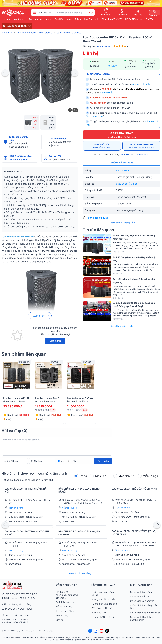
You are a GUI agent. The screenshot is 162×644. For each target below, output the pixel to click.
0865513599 (138, 564)
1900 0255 (126, 154)
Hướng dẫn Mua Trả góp (104, 604)
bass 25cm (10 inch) (127, 184)
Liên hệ (60, 620)
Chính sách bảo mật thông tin (145, 613)
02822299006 (123, 564)
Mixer (78, 19)
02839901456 (83, 564)
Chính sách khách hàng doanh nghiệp (142, 618)
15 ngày (113, 66)
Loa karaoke (19, 19)
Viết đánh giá (55, 342)
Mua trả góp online (141, 146)
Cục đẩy (59, 19)
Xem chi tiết (106, 93)
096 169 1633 (20, 619)
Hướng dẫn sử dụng (97, 218)
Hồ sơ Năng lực (64, 607)
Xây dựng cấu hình (17, 26)
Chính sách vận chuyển (142, 601)
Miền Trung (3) (149, 476)
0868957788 (68, 521)
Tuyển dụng (62, 615)
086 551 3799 (21, 622)
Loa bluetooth (91, 19)
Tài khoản (122, 14)
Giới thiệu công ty (65, 602)
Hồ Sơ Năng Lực (134, 19)
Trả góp (138, 14)
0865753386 (69, 564)
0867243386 (122, 521)
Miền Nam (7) (124, 476)
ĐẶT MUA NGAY (122, 135)
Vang (69, 19)
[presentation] (5, 73)
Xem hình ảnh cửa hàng (20, 512)
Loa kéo (6, 19)
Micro (48, 19)
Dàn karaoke (36, 19)
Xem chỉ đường (16, 508)
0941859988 (15, 564)
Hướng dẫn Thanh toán (103, 599)
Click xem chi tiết (94, 116)
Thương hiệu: (97, 46)
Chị (74, 461)
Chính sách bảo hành (141, 592)
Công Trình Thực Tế (112, 19)
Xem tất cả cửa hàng (80, 573)
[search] (91, 13)
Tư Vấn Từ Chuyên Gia (104, 617)
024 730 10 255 (142, 154)
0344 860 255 (9, 609)
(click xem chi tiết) (140, 84)
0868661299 (31, 521)
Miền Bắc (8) (100, 476)
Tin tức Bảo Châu (65, 611)
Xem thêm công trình (122, 326)
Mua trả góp (102, 146)
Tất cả (81, 476)
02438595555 (16, 521)
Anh (63, 461)
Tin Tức (150, 19)
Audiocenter (123, 170)
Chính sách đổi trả (139, 596)
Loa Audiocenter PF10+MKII (18, 237)
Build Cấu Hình (99, 613)
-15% (53, 410)
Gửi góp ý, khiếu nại (102, 608)
